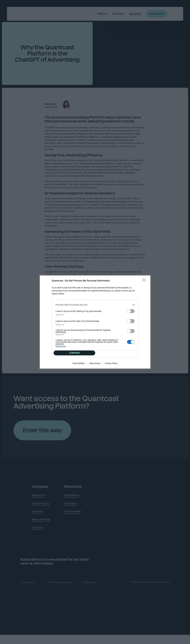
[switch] (131, 309)
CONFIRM (75, 353)
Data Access (95, 365)
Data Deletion (79, 365)
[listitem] (95, 303)
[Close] (145, 279)
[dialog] (95, 322)
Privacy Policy (111, 365)
